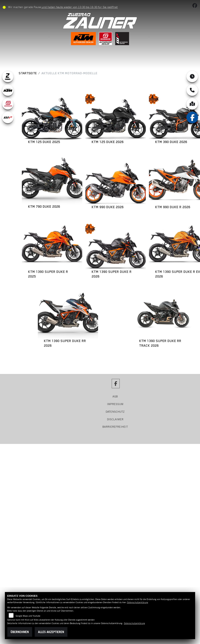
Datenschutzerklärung (138, 602)
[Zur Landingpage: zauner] (8, 76)
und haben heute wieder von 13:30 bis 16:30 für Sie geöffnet (81, 7)
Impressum (115, 404)
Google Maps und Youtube (28, 616)
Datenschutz (115, 412)
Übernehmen (20, 632)
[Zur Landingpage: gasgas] (8, 104)
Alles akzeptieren (51, 632)
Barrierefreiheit (115, 427)
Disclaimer (115, 419)
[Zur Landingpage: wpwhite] (8, 117)
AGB (115, 396)
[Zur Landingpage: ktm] (8, 90)
